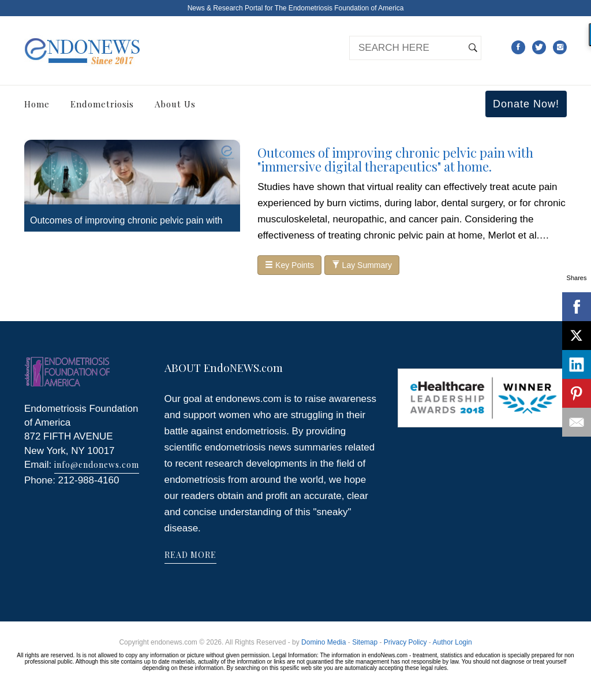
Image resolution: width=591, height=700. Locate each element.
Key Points (289, 265)
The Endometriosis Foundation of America (339, 8)
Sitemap (365, 642)
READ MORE (190, 555)
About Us (175, 104)
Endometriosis (102, 104)
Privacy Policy (405, 642)
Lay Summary (362, 265)
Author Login (452, 642)
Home (37, 104)
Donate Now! (526, 104)
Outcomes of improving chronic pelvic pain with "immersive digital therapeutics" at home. (395, 159)
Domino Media (323, 642)
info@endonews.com (97, 465)
